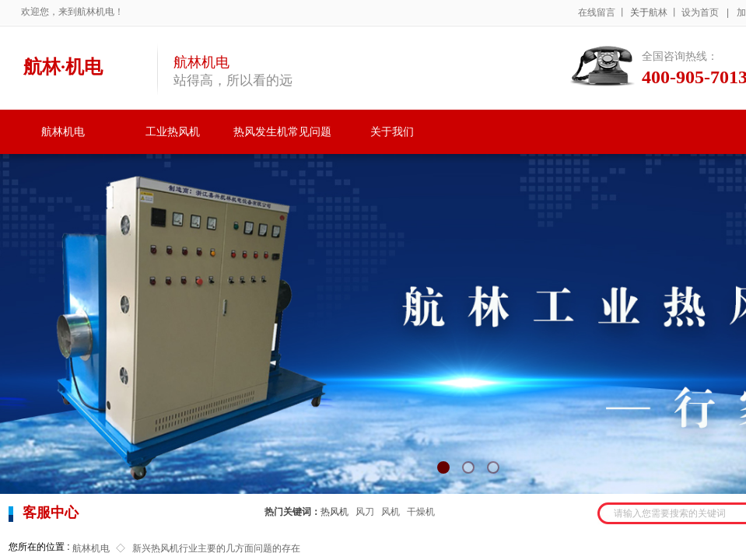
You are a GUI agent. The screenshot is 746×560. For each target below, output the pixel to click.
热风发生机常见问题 (282, 132)
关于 (639, 12)
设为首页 (700, 12)
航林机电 (63, 132)
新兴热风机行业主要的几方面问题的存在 (216, 548)
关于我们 (392, 132)
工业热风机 (173, 132)
